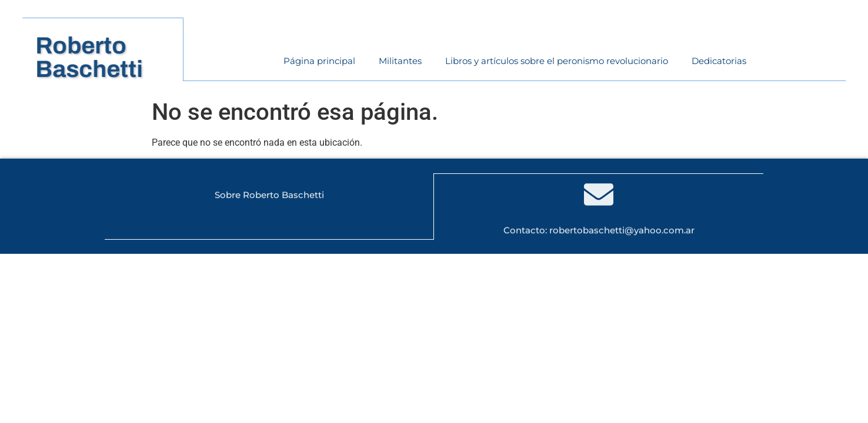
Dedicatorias (719, 61)
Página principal (319, 61)
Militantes (400, 61)
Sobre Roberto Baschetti (269, 195)
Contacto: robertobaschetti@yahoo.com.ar (599, 230)
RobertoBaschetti (96, 57)
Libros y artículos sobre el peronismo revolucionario (557, 61)
